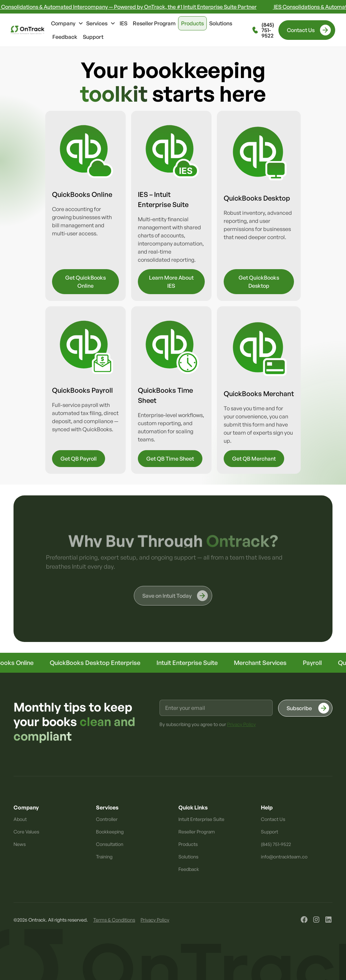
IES (123, 23)
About (20, 819)
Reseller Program (154, 23)
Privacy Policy (155, 920)
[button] (67, 23)
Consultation (110, 844)
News (20, 844)
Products (192, 23)
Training (104, 857)
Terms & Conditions (114, 920)
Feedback (65, 37)
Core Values (26, 832)
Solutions (221, 23)
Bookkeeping (110, 832)
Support (93, 37)
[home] (28, 30)
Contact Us (273, 819)
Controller (107, 819)
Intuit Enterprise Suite (201, 819)
